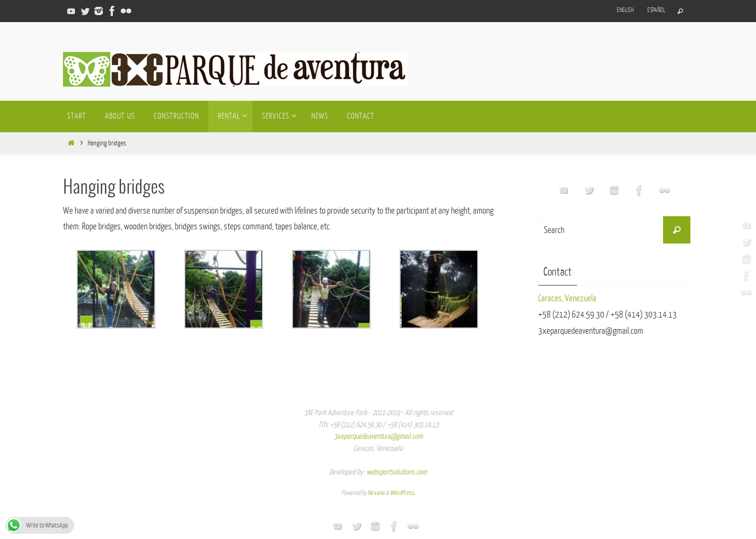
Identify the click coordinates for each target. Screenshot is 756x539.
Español (656, 10)
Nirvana (376, 493)
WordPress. (403, 493)
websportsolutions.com (397, 472)
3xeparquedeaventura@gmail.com (378, 436)
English (625, 10)
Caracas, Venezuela (567, 298)
